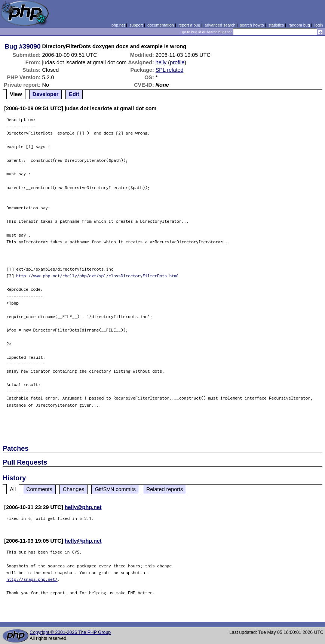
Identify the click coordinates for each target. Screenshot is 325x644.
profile (177, 62)
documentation (161, 25)
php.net (118, 25)
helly (161, 62)
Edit (74, 94)
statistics (276, 25)
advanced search (220, 25)
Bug (11, 46)
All (13, 489)
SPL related (170, 70)
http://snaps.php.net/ (32, 579)
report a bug (189, 25)
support (136, 25)
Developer (46, 94)
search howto (252, 25)
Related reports (165, 489)
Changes (74, 489)
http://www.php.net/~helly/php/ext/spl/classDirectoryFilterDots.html (98, 276)
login (319, 25)
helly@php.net (83, 507)
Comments (39, 489)
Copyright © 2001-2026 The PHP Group (70, 632)
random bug (299, 25)
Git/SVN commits (115, 489)
